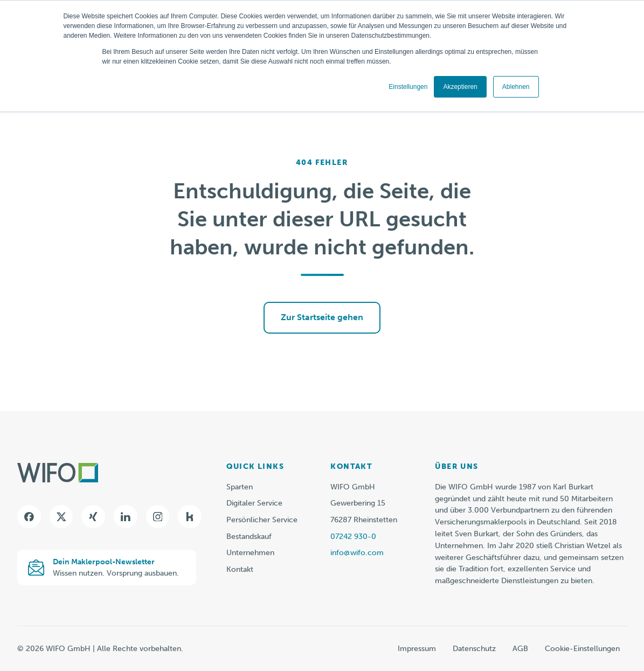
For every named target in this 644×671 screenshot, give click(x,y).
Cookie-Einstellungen (582, 649)
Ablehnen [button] (516, 87)
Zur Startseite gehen (322, 317)
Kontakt (240, 569)
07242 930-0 (353, 537)
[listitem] (531, 534)
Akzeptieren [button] (460, 87)
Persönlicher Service (262, 520)
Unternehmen (250, 553)
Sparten (240, 487)
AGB (520, 649)
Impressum (417, 649)
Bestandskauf (249, 537)
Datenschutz (474, 649)
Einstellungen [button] (408, 87)
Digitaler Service (254, 503)
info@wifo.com (357, 553)
